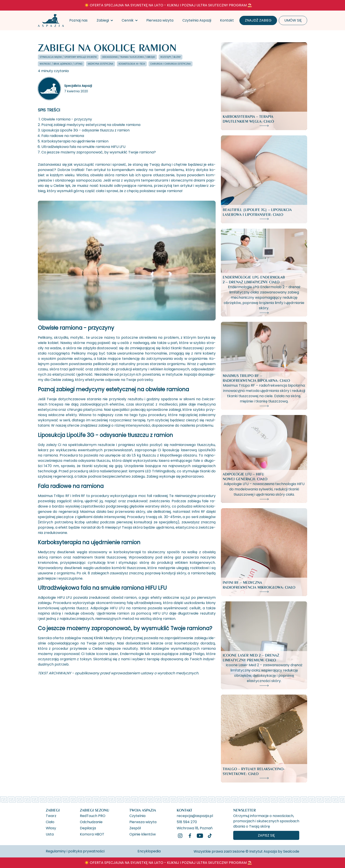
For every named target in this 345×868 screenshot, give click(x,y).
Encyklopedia (149, 851)
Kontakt (227, 20)
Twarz (51, 815)
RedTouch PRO (93, 815)
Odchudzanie (91, 822)
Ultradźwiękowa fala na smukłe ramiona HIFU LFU (83, 147)
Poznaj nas (78, 20)
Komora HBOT (92, 834)
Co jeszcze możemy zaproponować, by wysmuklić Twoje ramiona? (99, 152)
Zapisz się (266, 835)
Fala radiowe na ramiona (63, 136)
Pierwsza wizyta (160, 20)
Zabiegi (103, 20)
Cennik (128, 20)
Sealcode (291, 851)
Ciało (50, 822)
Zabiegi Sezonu (95, 810)
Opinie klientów (143, 834)
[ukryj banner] (288, 6)
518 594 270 (187, 822)
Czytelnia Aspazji (197, 20)
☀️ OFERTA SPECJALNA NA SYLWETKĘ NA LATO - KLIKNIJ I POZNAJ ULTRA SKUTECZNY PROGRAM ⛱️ (168, 5)
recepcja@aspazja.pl (195, 815)
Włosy (51, 828)
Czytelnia (137, 815)
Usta (50, 834)
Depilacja (88, 828)
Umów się (293, 20)
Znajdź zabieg (258, 20)
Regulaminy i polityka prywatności (75, 851)
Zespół (135, 828)
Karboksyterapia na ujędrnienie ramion (75, 141)
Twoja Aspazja (143, 810)
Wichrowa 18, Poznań (195, 828)
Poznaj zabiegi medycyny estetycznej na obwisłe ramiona (91, 125)
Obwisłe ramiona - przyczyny (67, 119)
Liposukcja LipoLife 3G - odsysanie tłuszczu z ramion (85, 130)
